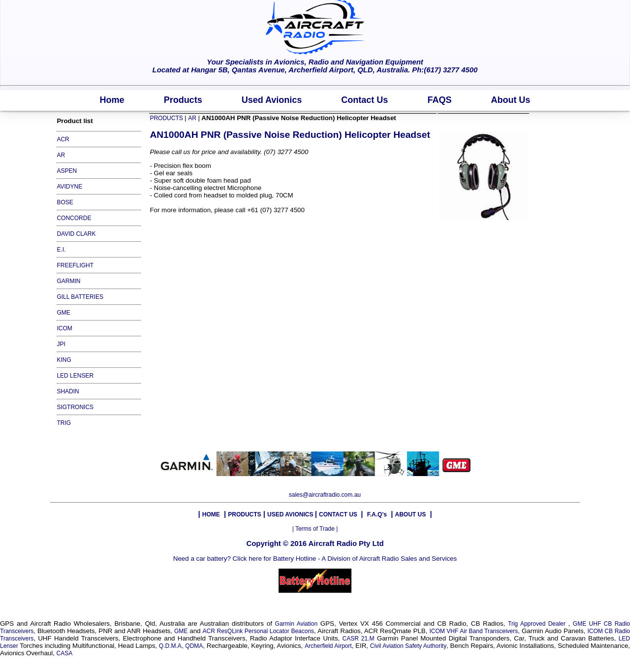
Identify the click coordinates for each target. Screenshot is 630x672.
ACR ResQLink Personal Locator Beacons (259, 631)
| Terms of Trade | (315, 529)
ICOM (64, 328)
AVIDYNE (69, 187)
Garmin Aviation (297, 624)
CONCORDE (74, 218)
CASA (65, 653)
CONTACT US (339, 514)
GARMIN (68, 281)
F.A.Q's (377, 514)
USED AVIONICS (291, 514)
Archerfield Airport (328, 646)
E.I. (61, 250)
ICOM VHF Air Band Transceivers (473, 631)
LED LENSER (75, 376)
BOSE (65, 202)
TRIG (64, 423)
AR (61, 155)
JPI (61, 344)
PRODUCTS (167, 118)
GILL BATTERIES (80, 297)
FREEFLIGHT (75, 265)
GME (63, 313)
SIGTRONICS (75, 407)
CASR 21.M (359, 639)
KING (64, 360)
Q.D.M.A (170, 646)
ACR (63, 139)
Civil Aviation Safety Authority (408, 646)
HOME (211, 514)
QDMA (194, 646)
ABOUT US (410, 514)
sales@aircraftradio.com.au (325, 495)
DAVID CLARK (76, 234)
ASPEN (67, 171)
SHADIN (68, 391)
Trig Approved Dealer (538, 624)
